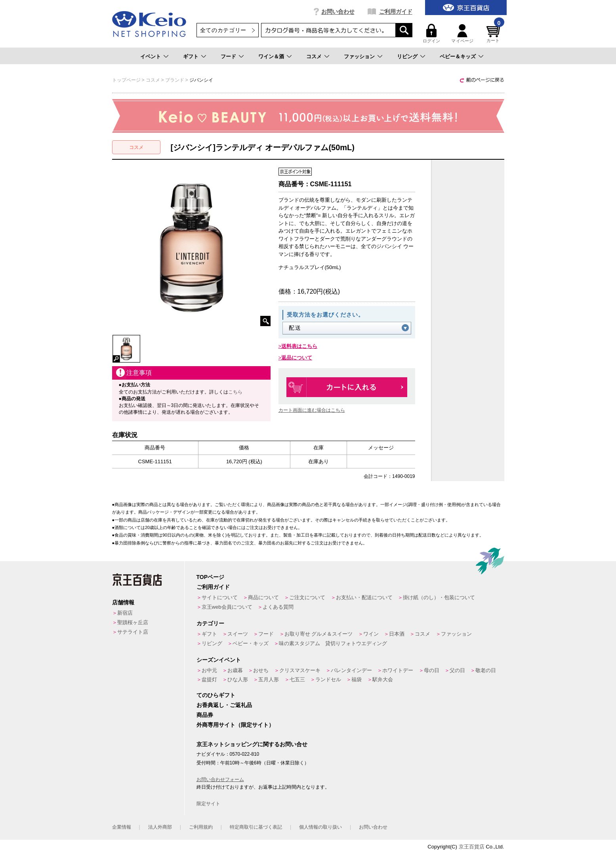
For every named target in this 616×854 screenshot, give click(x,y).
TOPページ (211, 577)
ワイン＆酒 (271, 56)
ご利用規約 (201, 827)
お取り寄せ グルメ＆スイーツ (319, 634)
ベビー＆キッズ (458, 56)
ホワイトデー (398, 670)
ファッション (359, 56)
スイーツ (238, 634)
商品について (263, 597)
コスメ (314, 56)
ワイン (371, 634)
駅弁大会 (383, 679)
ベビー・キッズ (251, 643)
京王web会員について (227, 607)
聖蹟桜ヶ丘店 (133, 622)
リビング (407, 56)
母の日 (432, 670)
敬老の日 (486, 670)
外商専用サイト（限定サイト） (235, 725)
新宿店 (125, 613)
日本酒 (397, 634)
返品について (297, 358)
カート (494, 33)
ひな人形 (238, 679)
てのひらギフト (216, 695)
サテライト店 (133, 632)
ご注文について (307, 597)
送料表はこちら (299, 346)
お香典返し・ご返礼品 (224, 705)
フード (228, 56)
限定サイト (208, 804)
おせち (261, 670)
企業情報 (122, 827)
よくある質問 (278, 607)
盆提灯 (209, 679)
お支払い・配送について (364, 597)
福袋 (357, 679)
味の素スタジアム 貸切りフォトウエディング (333, 643)
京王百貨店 (472, 847)
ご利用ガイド (396, 11)
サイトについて (220, 597)
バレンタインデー (351, 670)
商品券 (205, 715)
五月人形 (269, 679)
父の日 (457, 670)
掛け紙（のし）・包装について (439, 597)
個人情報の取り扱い (320, 827)
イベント (151, 56)
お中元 (209, 670)
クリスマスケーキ (300, 670)
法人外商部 (160, 827)
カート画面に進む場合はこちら (312, 410)
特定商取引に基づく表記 (256, 827)
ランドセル (328, 679)
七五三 (297, 679)
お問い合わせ (338, 11)
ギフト (191, 56)
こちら (235, 392)
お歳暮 (235, 670)
